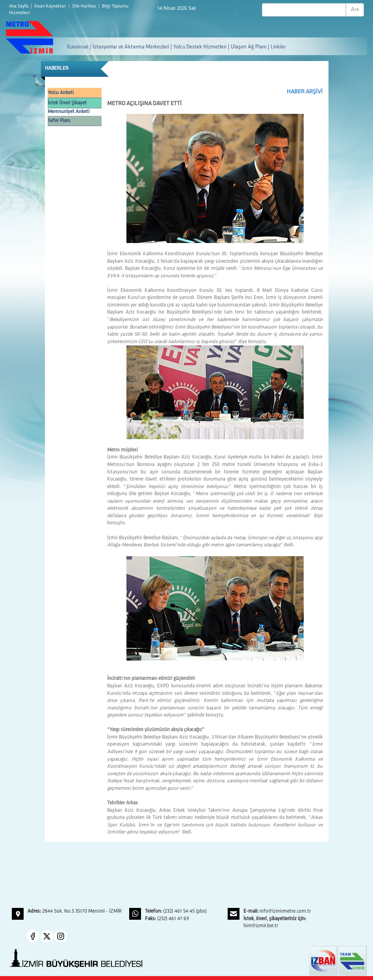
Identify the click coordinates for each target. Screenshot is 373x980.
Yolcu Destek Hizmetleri (200, 47)
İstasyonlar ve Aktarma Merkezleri (131, 47)
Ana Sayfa (19, 6)
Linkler (278, 47)
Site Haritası (85, 6)
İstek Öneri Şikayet (67, 103)
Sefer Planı (59, 121)
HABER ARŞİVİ (305, 92)
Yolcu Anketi (61, 93)
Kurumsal (78, 47)
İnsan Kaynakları (51, 6)
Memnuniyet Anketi (69, 112)
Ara (355, 10)
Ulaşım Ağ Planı (249, 47)
